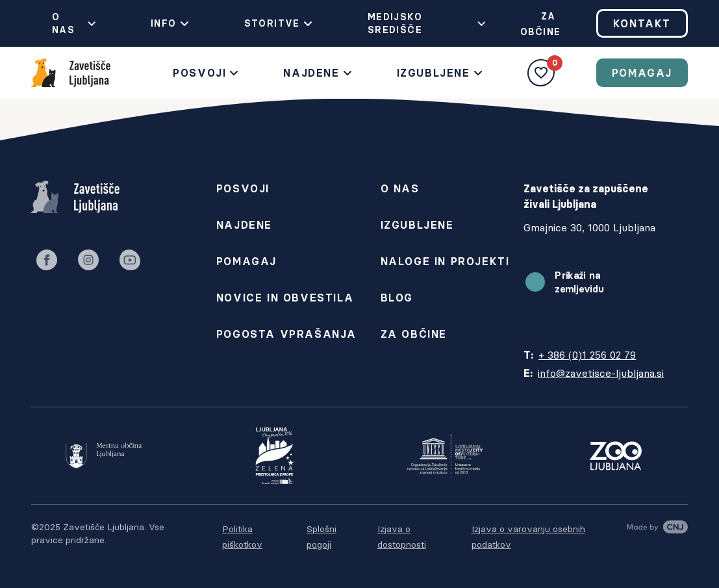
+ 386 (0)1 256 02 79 (587, 355)
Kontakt (642, 23)
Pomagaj (642, 73)
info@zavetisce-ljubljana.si (601, 373)
